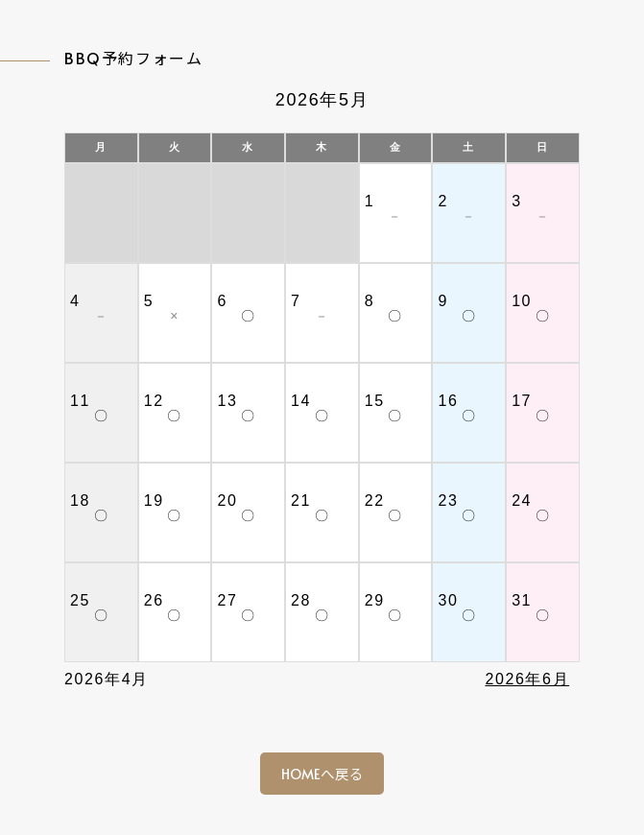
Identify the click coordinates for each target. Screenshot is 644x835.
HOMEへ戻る (322, 774)
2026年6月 (527, 679)
